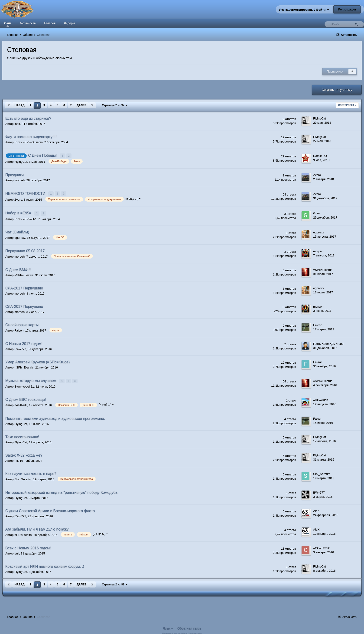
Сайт (8, 24)
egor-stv (20, 236)
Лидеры (69, 23)
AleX (316, 509)
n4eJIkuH (21, 403)
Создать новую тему (337, 90)
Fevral (317, 360)
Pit (16, 458)
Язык (168, 626)
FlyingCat (320, 118)
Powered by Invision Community (182, 632)
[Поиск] (339, 24)
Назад (20, 105)
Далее (81, 105)
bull (17, 551)
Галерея (50, 23)
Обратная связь (189, 626)
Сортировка (347, 105)
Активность (28, 23)
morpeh (19, 180)
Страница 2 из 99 (115, 105)
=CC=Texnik (321, 546)
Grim (316, 212)
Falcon (19, 329)
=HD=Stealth (23, 533)
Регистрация (347, 9)
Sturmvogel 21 (24, 384)
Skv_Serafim (23, 477)
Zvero (317, 174)
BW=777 (20, 347)
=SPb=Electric (24, 274)
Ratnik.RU (320, 156)
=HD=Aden (321, 398)
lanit (17, 124)
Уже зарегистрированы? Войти (304, 10)
